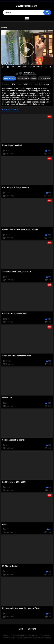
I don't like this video (20, 74)
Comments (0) (45, 78)
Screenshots (23, 78)
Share (34, 78)
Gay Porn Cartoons (35, 67)
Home (21, 629)
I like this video (17, 74)
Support (32, 629)
